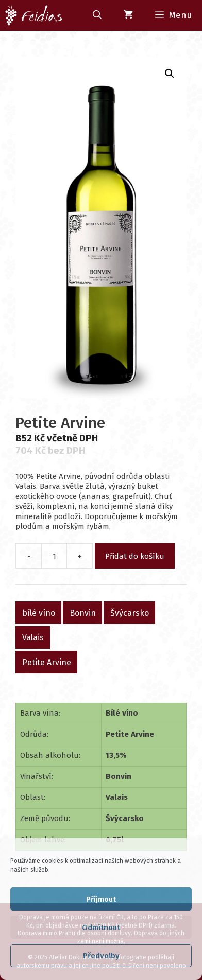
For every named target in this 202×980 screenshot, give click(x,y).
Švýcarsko (130, 612)
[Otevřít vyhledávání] (97, 15)
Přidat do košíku (135, 556)
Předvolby (101, 956)
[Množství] (54, 556)
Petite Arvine (47, 662)
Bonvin (83, 612)
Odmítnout (101, 928)
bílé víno (39, 612)
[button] (170, 74)
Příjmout (101, 899)
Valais (33, 637)
